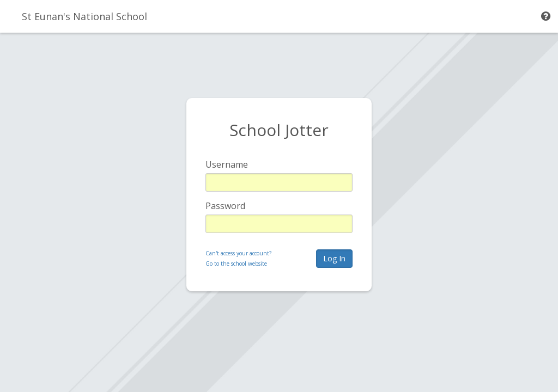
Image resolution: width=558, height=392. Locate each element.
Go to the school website (236, 264)
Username (227, 164)
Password (225, 206)
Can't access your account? (238, 253)
